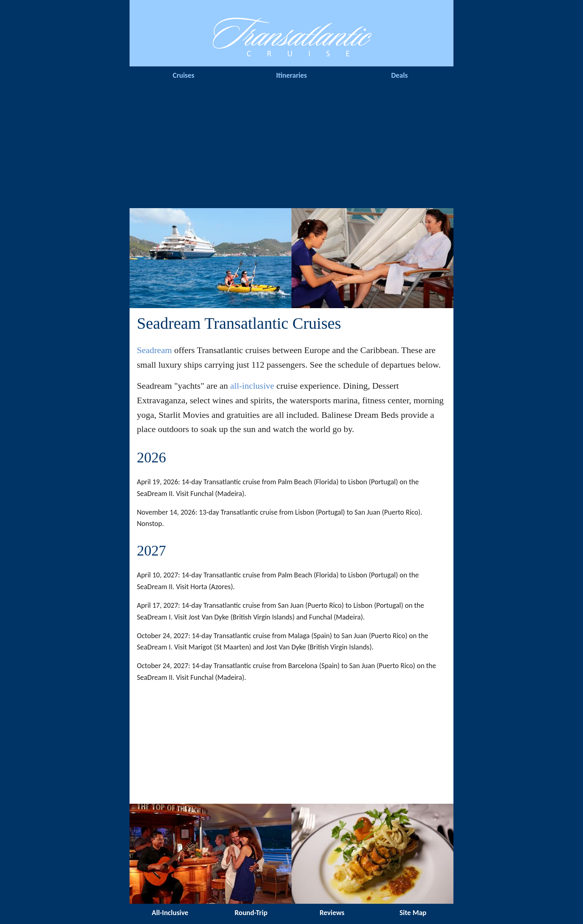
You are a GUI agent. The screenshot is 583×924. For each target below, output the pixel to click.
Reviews (332, 913)
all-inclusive (252, 386)
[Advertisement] (291, 147)
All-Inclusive (170, 913)
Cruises (184, 75)
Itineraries (291, 75)
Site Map (413, 913)
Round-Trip (251, 913)
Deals (399, 75)
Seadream (154, 350)
